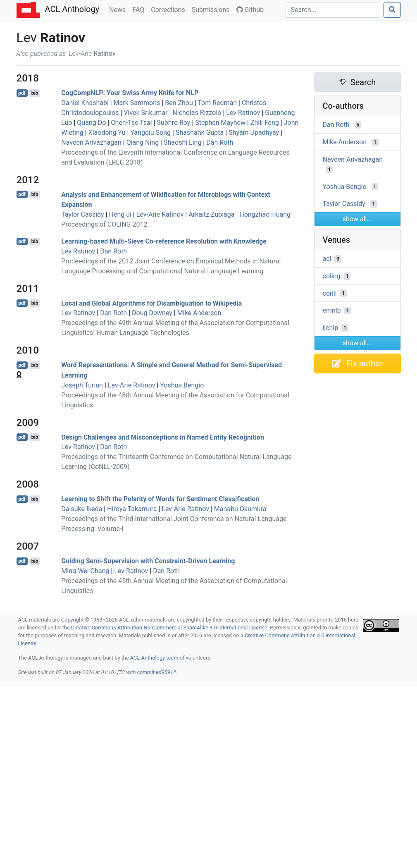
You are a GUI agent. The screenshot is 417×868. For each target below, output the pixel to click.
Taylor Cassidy (82, 214)
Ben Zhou (179, 103)
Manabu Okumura (240, 509)
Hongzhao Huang (265, 214)
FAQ (140, 9)
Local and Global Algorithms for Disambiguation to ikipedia (151, 303)
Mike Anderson (199, 313)
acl (327, 259)
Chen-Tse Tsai (131, 123)
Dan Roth (220, 142)
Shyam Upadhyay (254, 133)
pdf (22, 93)
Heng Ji (120, 214)
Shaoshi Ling (182, 142)
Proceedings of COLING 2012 (104, 224)
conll (330, 293)
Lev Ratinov (243, 113)
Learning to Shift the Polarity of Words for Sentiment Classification (160, 499)
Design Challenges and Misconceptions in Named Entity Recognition (163, 437)
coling (332, 276)
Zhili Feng (265, 123)
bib (35, 93)
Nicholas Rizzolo (197, 113)
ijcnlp (331, 328)
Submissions (212, 9)
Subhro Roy (174, 123)
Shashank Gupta (200, 133)
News (119, 9)
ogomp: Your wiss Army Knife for (130, 93)
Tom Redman (217, 103)
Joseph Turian (82, 385)
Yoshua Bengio (182, 385)
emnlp (332, 310)
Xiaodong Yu (107, 133)
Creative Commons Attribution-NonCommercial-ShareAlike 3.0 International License (169, 628)
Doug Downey (152, 313)
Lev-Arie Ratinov (160, 214)
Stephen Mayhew (220, 123)
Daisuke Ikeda (82, 509)
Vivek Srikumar (145, 113)
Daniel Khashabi (85, 103)
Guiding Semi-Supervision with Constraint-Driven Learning (148, 561)
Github (250, 10)
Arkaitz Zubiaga (211, 214)
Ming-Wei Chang (85, 571)
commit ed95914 (157, 672)
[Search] (333, 10)
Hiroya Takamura (132, 509)
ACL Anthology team (154, 658)
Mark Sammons (137, 103)
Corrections (169, 9)
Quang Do (91, 123)
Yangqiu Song (150, 133)
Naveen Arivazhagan (91, 142)
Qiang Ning (143, 142)
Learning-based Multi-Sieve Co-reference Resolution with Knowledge (164, 241)
